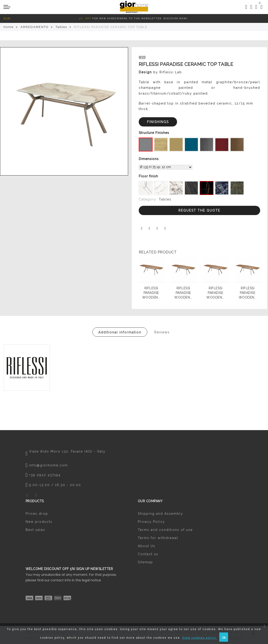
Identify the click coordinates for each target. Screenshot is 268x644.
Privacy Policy (151, 522)
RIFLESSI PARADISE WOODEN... (151, 293)
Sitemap (145, 562)
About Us (147, 546)
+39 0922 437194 (45, 475)
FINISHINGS (158, 122)
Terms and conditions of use (165, 530)
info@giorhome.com (48, 465)
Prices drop (37, 514)
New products (39, 522)
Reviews (162, 332)
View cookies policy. (200, 638)
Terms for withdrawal (158, 538)
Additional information (120, 332)
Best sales (35, 530)
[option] (64, 111)
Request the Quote (199, 210)
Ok (224, 638)
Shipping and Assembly (160, 514)
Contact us (148, 554)
